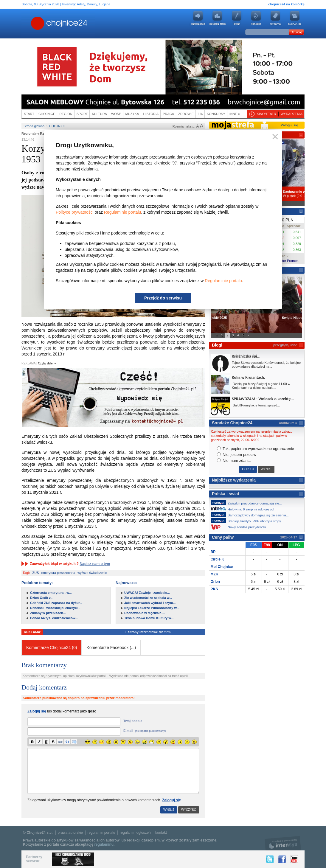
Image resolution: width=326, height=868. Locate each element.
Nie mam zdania (234, 461)
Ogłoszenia (198, 18)
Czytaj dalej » (47, 363)
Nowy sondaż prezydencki (240, 527)
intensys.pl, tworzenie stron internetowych (283, 843)
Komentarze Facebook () (111, 647)
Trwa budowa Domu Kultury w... (149, 618)
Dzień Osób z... (42, 598)
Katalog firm (217, 18)
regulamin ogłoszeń (135, 833)
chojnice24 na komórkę (286, 4)
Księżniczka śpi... (246, 356)
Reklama (275, 18)
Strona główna (34, 126)
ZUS (36, 573)
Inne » (235, 114)
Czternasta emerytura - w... (51, 593)
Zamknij (274, 137)
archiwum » (288, 423)
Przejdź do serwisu (163, 298)
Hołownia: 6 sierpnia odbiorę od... (245, 509)
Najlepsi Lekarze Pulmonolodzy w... (152, 608)
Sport (82, 114)
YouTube (294, 859)
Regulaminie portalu (123, 212)
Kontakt (256, 18)
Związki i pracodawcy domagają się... (248, 503)
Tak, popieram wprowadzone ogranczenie (256, 449)
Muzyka (132, 114)
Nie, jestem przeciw (237, 455)
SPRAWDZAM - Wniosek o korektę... (263, 399)
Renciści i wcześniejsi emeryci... (55, 608)
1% (200, 114)
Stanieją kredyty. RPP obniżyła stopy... (249, 521)
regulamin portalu (101, 833)
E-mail (145, 731)
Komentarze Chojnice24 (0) (52, 647)
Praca (168, 114)
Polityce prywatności (75, 212)
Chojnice (47, 114)
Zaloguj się (171, 800)
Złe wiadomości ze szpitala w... (148, 598)
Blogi (237, 18)
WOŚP (116, 114)
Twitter (270, 859)
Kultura (99, 114)
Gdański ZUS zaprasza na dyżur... (56, 603)
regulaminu (104, 844)
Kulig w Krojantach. (249, 377)
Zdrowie (186, 114)
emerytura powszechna (58, 573)
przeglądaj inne (285, 345)
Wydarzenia (292, 114)
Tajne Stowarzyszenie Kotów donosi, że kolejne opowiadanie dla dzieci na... (266, 365)
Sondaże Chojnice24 (232, 423)
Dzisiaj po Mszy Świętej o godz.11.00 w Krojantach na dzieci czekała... (261, 386)
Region (66, 114)
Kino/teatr (266, 114)
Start (29, 114)
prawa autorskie (70, 833)
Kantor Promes (287, 261)
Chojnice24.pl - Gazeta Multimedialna (35, 24)
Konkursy (216, 114)
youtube (295, 18)
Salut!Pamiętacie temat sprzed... (256, 405)
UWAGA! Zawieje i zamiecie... (147, 593)
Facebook (282, 859)
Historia (151, 114)
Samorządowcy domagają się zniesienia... (252, 515)
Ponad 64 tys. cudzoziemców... (54, 618)
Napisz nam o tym (95, 564)
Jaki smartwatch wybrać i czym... (150, 603)
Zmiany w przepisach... (48, 613)
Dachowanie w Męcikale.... (145, 613)
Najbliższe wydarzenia (234, 480)
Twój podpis (133, 721)
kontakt (161, 833)
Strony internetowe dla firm (154, 632)
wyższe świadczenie (92, 573)
